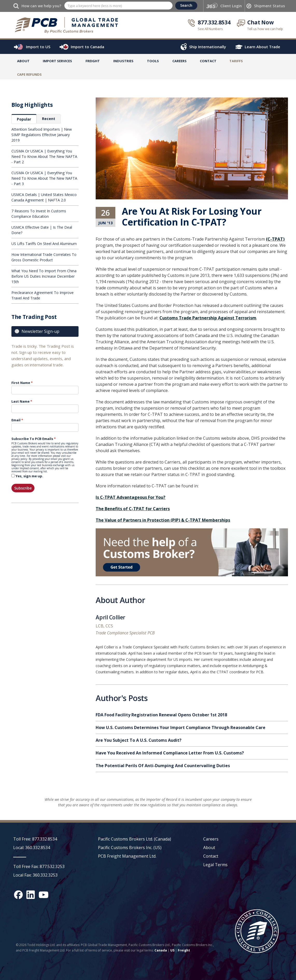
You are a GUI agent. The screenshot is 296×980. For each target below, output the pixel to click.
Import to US (38, 47)
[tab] (24, 119)
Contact (208, 61)
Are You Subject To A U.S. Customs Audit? (139, 740)
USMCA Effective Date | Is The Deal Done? (42, 230)
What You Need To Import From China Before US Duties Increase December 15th (44, 276)
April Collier (110, 618)
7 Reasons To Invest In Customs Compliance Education (39, 214)
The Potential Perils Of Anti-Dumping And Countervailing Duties (163, 766)
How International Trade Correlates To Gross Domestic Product (44, 257)
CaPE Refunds (29, 74)
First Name (21, 383)
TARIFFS (236, 61)
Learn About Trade (262, 47)
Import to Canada (87, 47)
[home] (67, 25)
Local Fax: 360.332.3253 (35, 875)
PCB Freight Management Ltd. (127, 856)
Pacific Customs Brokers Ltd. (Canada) (135, 839)
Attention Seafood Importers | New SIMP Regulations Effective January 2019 (42, 135)
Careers (211, 839)
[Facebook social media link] (18, 895)
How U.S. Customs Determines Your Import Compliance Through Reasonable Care (181, 727)
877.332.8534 (214, 22)
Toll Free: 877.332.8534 (35, 839)
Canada (161, 950)
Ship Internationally (208, 47)
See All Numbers (210, 29)
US (172, 950)
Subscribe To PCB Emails (32, 439)
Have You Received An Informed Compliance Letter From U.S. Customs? (170, 753)
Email (16, 420)
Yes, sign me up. (29, 476)
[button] (57, 62)
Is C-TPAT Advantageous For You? (131, 497)
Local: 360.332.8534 (32, 848)
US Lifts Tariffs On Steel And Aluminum (44, 244)
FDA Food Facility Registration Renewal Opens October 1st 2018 (161, 715)
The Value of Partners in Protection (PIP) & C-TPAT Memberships (163, 520)
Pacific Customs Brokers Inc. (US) (130, 848)
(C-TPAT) (275, 239)
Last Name (20, 401)
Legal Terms (215, 865)
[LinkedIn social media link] (31, 895)
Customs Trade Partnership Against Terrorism (208, 318)
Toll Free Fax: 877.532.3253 (39, 866)
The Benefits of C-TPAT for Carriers (133, 509)
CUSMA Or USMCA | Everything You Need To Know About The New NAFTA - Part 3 (44, 178)
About (23, 61)
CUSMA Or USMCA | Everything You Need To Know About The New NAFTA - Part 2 (44, 156)
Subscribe (23, 488)
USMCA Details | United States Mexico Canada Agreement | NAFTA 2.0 (44, 197)
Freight (184, 950)
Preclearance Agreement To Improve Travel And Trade (43, 295)
